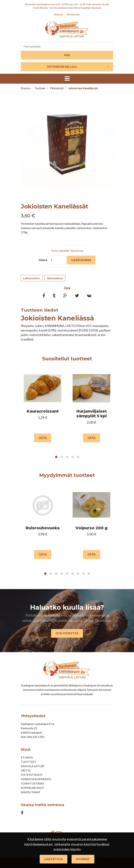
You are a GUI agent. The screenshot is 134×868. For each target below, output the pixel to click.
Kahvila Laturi (33, 766)
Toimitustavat (33, 783)
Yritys (26, 770)
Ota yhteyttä (67, 633)
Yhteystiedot (32, 775)
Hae (67, 55)
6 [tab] (72, 574)
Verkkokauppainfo (36, 779)
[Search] (67, 46)
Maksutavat (31, 792)
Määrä (43, 260)
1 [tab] (56, 457)
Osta (43, 438)
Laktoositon (32, 278)
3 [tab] (67, 457)
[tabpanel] (43, 408)
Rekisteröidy (73, 14)
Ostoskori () (62, 67)
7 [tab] (78, 574)
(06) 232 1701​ (36, 737)
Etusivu (27, 757)
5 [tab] (78, 457)
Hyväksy (83, 859)
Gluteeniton (55, 278)
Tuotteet (29, 762)
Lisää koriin (81, 260)
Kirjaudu (58, 14)
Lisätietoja (54, 859)
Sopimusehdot (33, 788)
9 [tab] (89, 574)
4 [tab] (72, 457)
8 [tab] (83, 574)
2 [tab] (62, 457)
